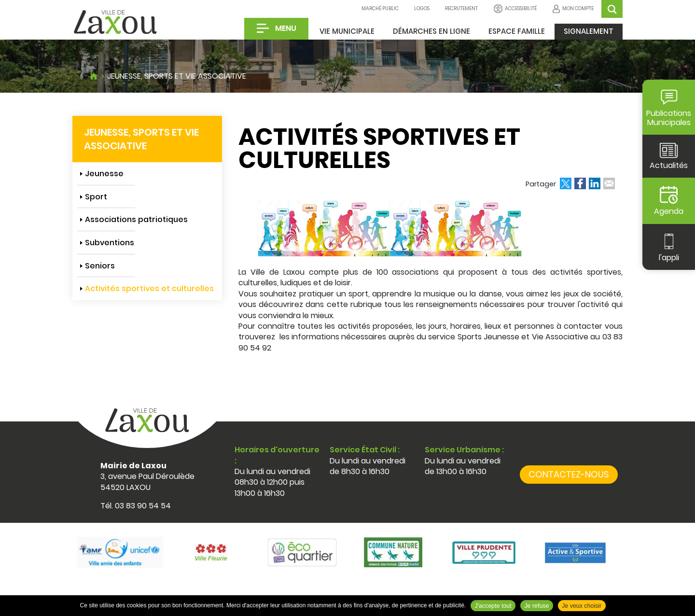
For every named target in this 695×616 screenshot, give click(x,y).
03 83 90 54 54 (143, 506)
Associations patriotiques (136, 219)
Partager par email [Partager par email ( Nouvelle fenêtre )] (609, 183)
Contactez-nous (569, 474)
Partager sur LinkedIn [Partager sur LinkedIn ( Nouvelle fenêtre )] (595, 183)
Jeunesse (104, 174)
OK (612, 9)
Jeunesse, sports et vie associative (177, 76)
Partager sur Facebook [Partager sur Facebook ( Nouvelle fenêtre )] (580, 183)
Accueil (94, 75)
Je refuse (536, 606)
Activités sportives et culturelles (149, 288)
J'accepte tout (493, 606)
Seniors (100, 266)
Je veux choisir (582, 606)
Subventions (110, 243)
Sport (96, 197)
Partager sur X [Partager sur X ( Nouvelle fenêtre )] (566, 183)
